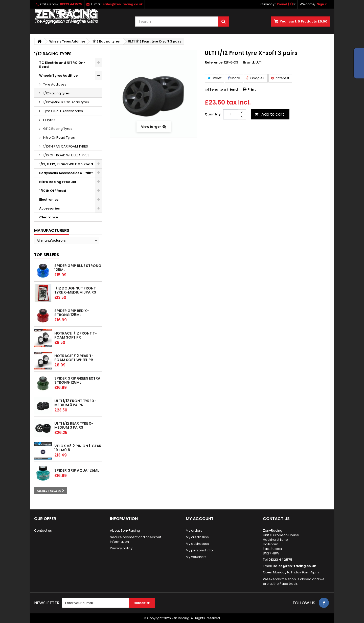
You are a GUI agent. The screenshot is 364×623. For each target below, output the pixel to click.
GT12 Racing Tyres (57, 129)
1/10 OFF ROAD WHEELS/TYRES (66, 155)
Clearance (49, 217)
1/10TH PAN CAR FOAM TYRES (65, 146)
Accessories (49, 208)
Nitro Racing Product (58, 182)
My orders (194, 531)
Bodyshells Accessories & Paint (66, 173)
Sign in (322, 4)
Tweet (214, 78)
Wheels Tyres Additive (58, 76)
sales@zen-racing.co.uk (295, 566)
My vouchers (196, 557)
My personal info (199, 550)
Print (252, 89)
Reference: (214, 63)
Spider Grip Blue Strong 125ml (78, 268)
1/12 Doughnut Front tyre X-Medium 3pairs (75, 290)
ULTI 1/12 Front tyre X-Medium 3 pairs (75, 403)
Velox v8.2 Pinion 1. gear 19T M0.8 (78, 448)
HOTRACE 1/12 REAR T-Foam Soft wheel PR (74, 358)
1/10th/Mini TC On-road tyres (66, 102)
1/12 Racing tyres (56, 93)
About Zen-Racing (125, 531)
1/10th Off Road (53, 191)
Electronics (49, 200)
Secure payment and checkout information (135, 539)
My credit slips (197, 537)
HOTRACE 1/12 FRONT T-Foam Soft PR (76, 335)
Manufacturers (52, 230)
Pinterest (280, 78)
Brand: (249, 63)
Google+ (256, 78)
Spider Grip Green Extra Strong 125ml (77, 380)
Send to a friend (224, 89)
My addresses (197, 544)
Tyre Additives (54, 84)
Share (234, 78)
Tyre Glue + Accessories (63, 111)
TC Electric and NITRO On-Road (62, 65)
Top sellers (47, 255)
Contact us (43, 531)
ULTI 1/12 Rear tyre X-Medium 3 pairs (74, 425)
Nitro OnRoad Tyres (59, 138)
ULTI (259, 62)
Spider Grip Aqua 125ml (77, 470)
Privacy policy (121, 548)
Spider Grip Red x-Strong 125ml (72, 313)
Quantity (213, 114)
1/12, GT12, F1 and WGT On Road (66, 164)
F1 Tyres (49, 120)
